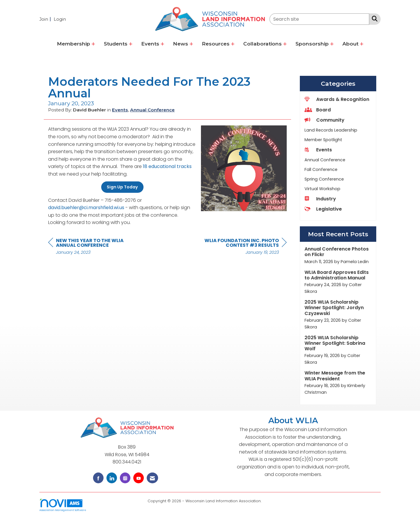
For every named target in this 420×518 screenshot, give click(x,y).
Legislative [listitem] (323, 209)
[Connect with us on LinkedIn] (112, 478)
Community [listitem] (324, 120)
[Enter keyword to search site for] (319, 19)
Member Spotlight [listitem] (323, 140)
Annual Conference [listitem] (325, 160)
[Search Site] (373, 19)
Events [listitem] (318, 150)
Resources (216, 44)
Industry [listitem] (320, 199)
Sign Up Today (122, 187)
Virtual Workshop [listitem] (322, 189)
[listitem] (46, 19)
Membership (74, 44)
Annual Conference (152, 110)
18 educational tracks (167, 166)
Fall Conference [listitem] (321, 169)
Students (116, 44)
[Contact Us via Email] (152, 478)
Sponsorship (313, 44)
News (181, 44)
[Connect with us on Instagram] (125, 478)
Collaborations (263, 44)
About (351, 44)
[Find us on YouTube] (139, 478)
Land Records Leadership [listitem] (331, 130)
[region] (243, 247)
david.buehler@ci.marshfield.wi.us (86, 208)
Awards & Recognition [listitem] (337, 99)
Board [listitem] (318, 110)
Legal (268, 501)
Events (151, 44)
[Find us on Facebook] (98, 478)
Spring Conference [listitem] (324, 179)
